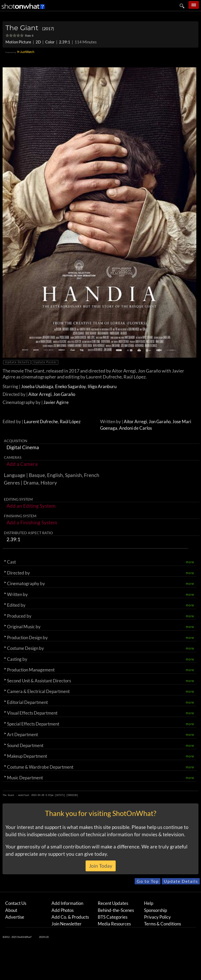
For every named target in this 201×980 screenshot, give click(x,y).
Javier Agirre (56, 402)
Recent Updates (113, 903)
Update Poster (45, 362)
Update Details (17, 362)
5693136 (72, 795)
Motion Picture (18, 42)
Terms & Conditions (163, 924)
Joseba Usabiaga (37, 386)
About (11, 910)
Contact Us (16, 903)
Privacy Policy (157, 917)
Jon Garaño (64, 394)
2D (38, 42)
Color (50, 42)
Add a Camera (22, 464)
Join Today (101, 866)
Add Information (67, 903)
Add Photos (63, 910)
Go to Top (148, 881)
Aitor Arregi (40, 394)
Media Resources (114, 924)
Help (149, 903)
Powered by (20, 52)
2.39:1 (65, 42)
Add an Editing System (31, 506)
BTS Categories (113, 917)
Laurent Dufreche (41, 422)
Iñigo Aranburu (102, 386)
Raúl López (70, 422)
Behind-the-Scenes (116, 910)
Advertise (15, 917)
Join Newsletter (67, 924)
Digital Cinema (23, 447)
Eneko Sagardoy (70, 386)
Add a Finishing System (32, 522)
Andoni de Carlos (135, 428)
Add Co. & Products (70, 917)
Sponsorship (155, 910)
